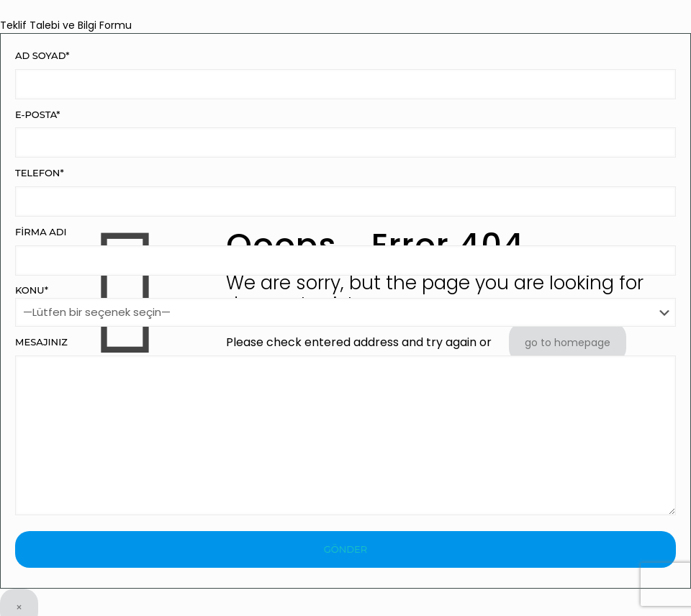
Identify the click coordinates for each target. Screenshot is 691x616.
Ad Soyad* (345, 74)
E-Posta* (345, 133)
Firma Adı (345, 251)
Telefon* (345, 192)
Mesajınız (345, 426)
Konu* (345, 305)
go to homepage (568, 343)
